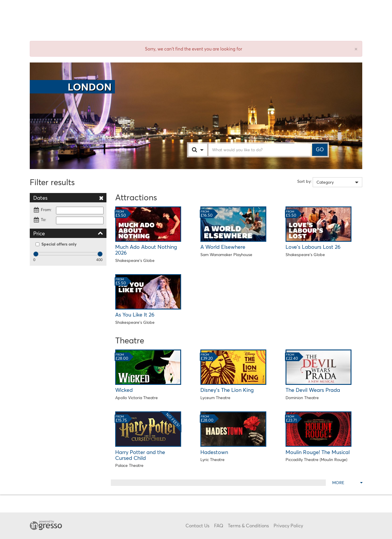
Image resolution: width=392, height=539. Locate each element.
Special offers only (56, 244)
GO (320, 149)
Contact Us (197, 525)
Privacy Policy (288, 525)
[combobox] (204, 150)
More (347, 483)
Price (68, 233)
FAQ (219, 525)
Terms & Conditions (248, 525)
